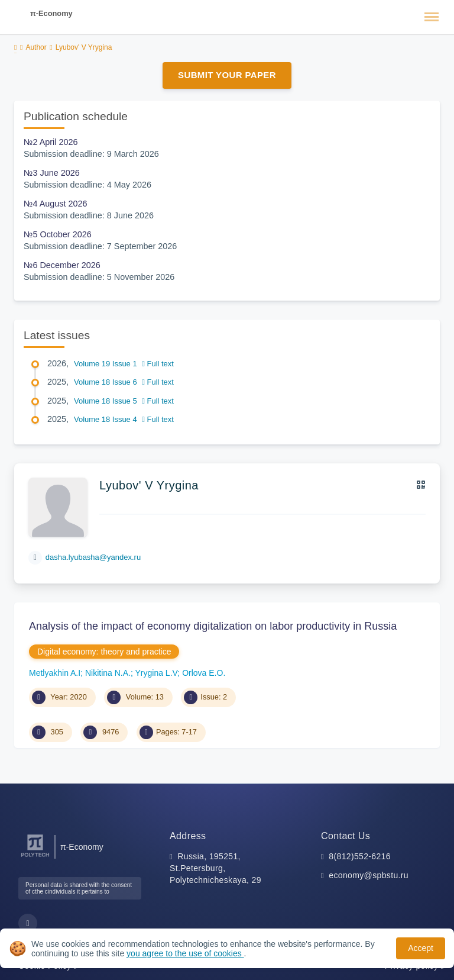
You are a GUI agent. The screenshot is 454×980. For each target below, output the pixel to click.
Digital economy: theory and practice (104, 652)
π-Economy (51, 13)
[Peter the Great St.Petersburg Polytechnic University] (35, 857)
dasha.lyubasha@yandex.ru (93, 557)
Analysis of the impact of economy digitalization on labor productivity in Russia (213, 626)
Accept (421, 948)
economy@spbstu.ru (369, 875)
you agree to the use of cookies (185, 953)
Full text (158, 364)
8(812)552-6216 (360, 856)
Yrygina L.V (157, 673)
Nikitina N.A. (108, 673)
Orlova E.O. (204, 673)
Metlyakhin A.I (55, 673)
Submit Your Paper (227, 75)
